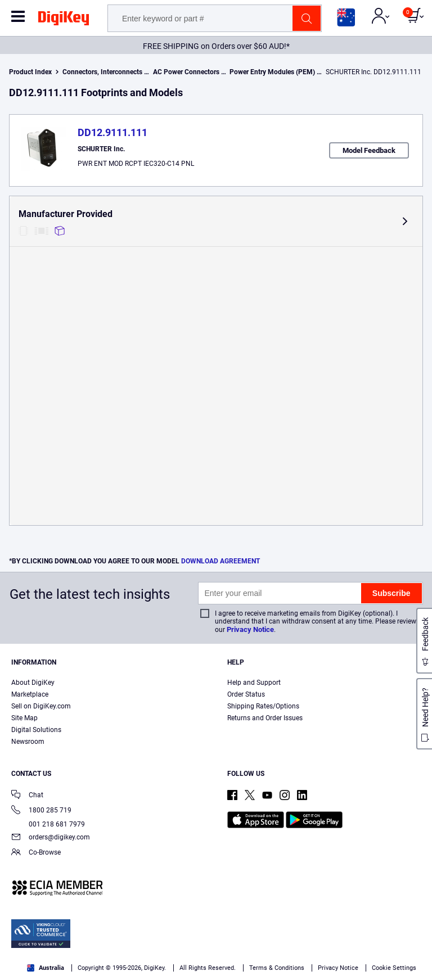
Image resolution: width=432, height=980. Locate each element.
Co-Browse (36, 853)
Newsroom (28, 742)
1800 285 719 (41, 811)
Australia (46, 968)
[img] (64, 20)
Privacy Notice (250, 629)
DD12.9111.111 (112, 132)
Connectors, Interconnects (102, 72)
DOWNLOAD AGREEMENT (220, 561)
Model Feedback (369, 150)
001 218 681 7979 (48, 824)
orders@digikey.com (51, 838)
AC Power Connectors (186, 72)
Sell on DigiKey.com (41, 706)
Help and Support (254, 683)
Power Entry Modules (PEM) (272, 72)
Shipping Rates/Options (263, 706)
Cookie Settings (394, 968)
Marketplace (30, 694)
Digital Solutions (36, 730)
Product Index (30, 72)
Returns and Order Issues (265, 718)
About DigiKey (33, 683)
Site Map (24, 718)
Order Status (246, 694)
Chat (27, 796)
